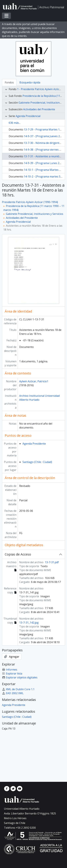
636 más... (15, 123)
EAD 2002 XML (13, 693)
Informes (10, 670)
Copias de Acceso (18, 554)
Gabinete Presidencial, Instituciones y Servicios (35, 214)
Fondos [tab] (9, 82)
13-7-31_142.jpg (29, 623)
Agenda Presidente (34, 444)
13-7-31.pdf (52, 562)
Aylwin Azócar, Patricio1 (34, 381)
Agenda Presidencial (28, 116)
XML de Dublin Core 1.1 (18, 689)
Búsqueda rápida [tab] (30, 82)
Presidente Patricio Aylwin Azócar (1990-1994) (30, 202)
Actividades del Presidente (39, 109)
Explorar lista (12, 673)
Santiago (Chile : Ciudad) (37, 462)
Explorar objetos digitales (20, 677)
